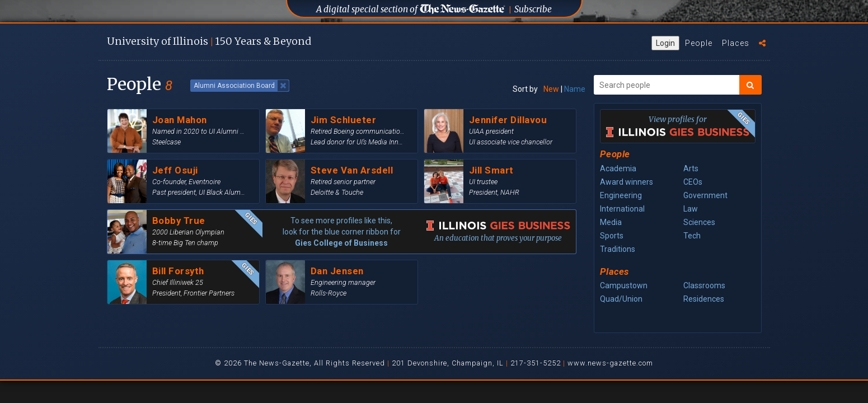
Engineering (621, 195)
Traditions (618, 249)
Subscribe (533, 9)
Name (575, 89)
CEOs (693, 182)
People (699, 43)
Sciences (699, 222)
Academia (618, 168)
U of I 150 (209, 41)
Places (736, 43)
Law (691, 209)
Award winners (627, 182)
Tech (692, 236)
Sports (612, 236)
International (622, 209)
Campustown (624, 285)
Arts (691, 168)
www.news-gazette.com (610, 363)
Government (705, 195)
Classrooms (704, 285)
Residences (704, 299)
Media (611, 222)
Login (665, 43)
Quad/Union (621, 299)
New (551, 89)
